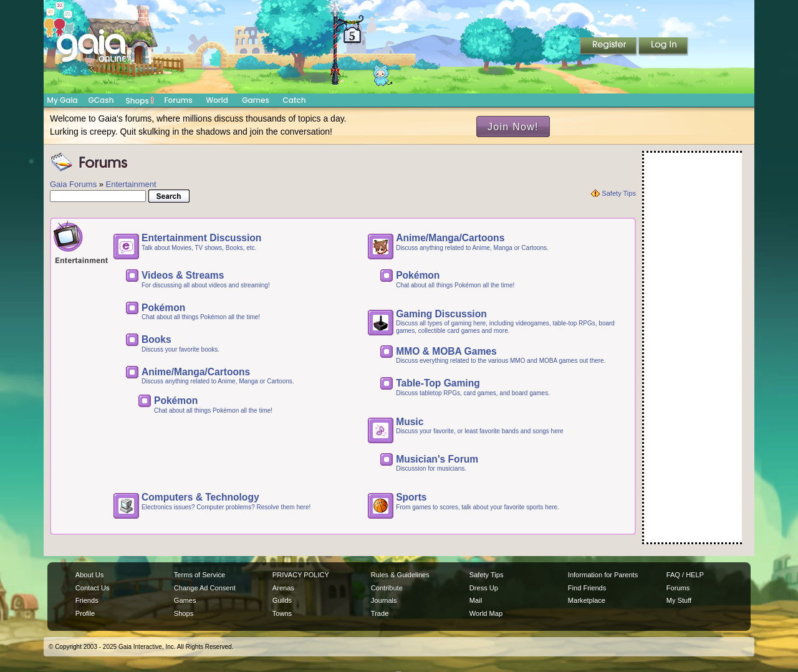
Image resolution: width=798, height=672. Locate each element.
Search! (180, 196)
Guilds (282, 600)
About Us (89, 575)
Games (256, 100)
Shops (140, 100)
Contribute (387, 588)
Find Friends (587, 588)
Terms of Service (199, 575)
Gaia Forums (73, 184)
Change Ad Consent (205, 588)
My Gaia (62, 100)
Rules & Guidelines (400, 575)
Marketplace (587, 600)
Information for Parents (603, 575)
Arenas (283, 588)
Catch (295, 100)
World (217, 100)
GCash (101, 100)
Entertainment (131, 184)
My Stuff (679, 600)
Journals (384, 600)
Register (609, 47)
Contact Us (93, 588)
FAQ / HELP (685, 575)
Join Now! (513, 127)
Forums (178, 100)
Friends (87, 600)
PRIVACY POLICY (301, 575)
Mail (476, 600)
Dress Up (484, 588)
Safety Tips (619, 193)
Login (663, 47)
